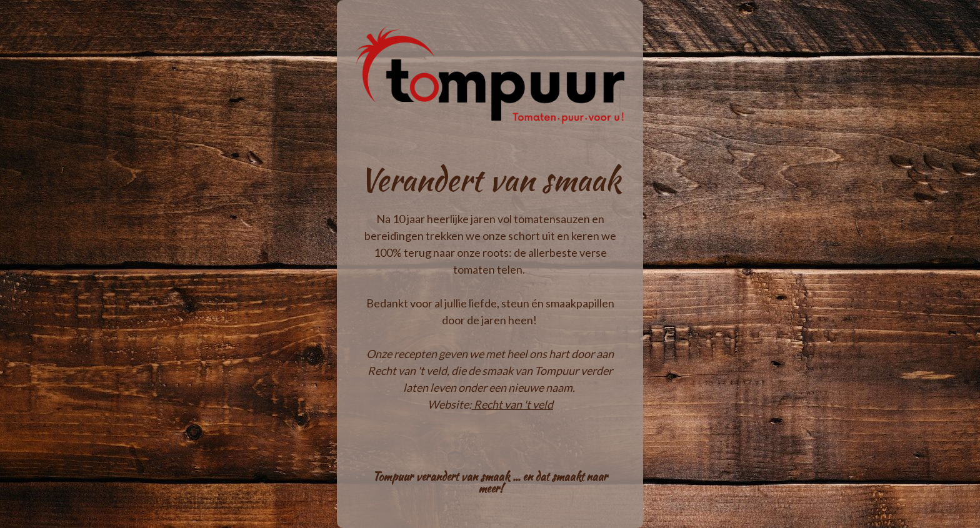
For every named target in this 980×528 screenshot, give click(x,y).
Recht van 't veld (513, 404)
